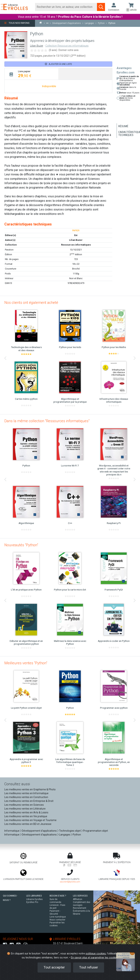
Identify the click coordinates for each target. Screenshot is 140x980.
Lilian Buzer (37, 46)
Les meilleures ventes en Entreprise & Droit (29, 801)
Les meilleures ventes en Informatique (26, 793)
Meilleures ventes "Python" (26, 663)
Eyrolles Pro (32, 902)
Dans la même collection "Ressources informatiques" (47, 421)
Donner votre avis (69, 50)
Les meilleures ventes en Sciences (24, 805)
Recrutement (80, 908)
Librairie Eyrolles (34, 899)
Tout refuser (89, 967)
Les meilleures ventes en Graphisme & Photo (30, 789)
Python (77, 835)
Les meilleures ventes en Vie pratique (26, 816)
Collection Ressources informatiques (67, 46)
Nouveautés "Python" (21, 545)
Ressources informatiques (76, 245)
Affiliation (78, 899)
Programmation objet (96, 831)
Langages (65, 835)
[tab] (31, 74)
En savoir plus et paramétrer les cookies (95, 958)
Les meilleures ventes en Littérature (25, 809)
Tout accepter (54, 967)
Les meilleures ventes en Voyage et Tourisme (30, 820)
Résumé (123, 126)
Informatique (12, 831)
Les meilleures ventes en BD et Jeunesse (28, 824)
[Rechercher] (66, 7)
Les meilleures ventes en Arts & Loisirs (26, 812)
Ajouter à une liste (58, 64)
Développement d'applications (39, 831)
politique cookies (96, 954)
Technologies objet (70, 831)
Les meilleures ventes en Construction (26, 797)
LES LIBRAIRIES (34, 896)
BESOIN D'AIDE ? (58, 896)
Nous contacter (57, 920)
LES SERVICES (80, 896)
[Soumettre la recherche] (101, 7)
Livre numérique (58, 917)
